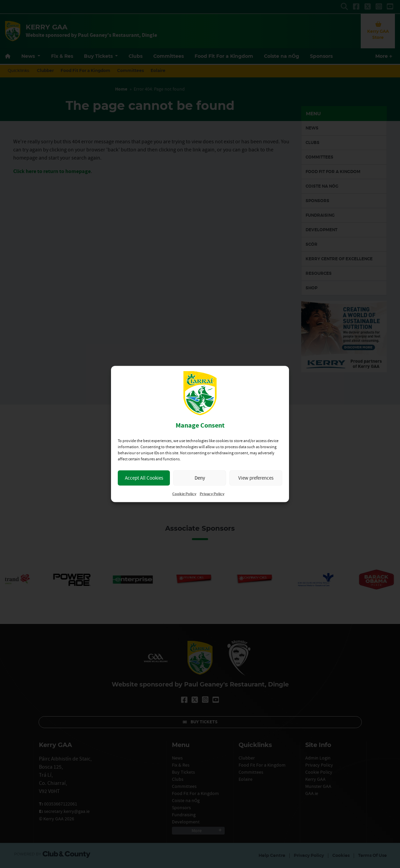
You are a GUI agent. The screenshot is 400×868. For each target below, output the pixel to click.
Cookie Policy (184, 494)
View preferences (256, 478)
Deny (200, 478)
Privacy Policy (212, 494)
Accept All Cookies (144, 478)
